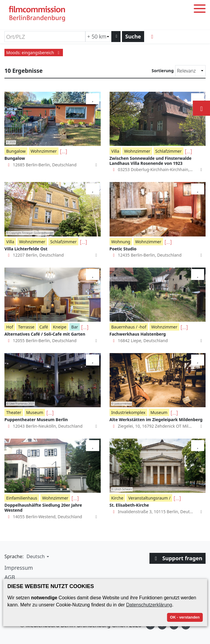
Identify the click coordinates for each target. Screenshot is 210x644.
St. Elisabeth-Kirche (129, 505)
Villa (115, 151)
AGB (10, 577)
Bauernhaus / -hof (129, 327)
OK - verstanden (185, 617)
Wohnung (121, 242)
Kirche (117, 498)
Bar (75, 327)
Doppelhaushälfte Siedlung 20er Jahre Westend (43, 508)
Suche (133, 36)
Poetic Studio (123, 249)
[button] (37, 556)
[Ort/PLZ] (45, 37)
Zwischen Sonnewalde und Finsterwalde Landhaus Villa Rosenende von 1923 (151, 161)
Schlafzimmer (169, 151)
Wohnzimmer (44, 151)
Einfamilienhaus (22, 498)
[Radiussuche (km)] (98, 37)
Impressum (19, 568)
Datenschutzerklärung (149, 605)
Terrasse (26, 327)
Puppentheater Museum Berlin (36, 420)
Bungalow (16, 151)
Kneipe (60, 327)
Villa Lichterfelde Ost (26, 249)
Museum (35, 412)
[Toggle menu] (200, 10)
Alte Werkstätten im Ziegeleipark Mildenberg (156, 420)
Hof (10, 327)
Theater (14, 412)
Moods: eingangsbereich (34, 53)
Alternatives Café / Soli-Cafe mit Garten (45, 334)
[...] (64, 151)
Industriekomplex (128, 412)
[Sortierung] (190, 71)
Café (44, 327)
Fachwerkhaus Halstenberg (138, 334)
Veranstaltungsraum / (149, 498)
